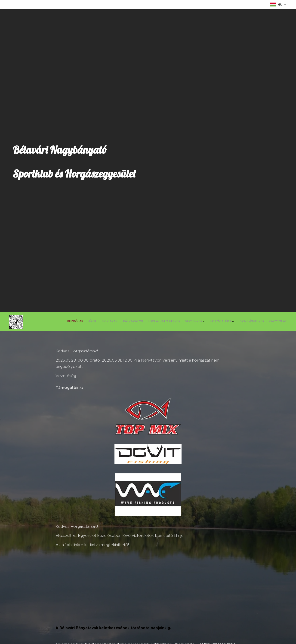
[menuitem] (243, 322)
